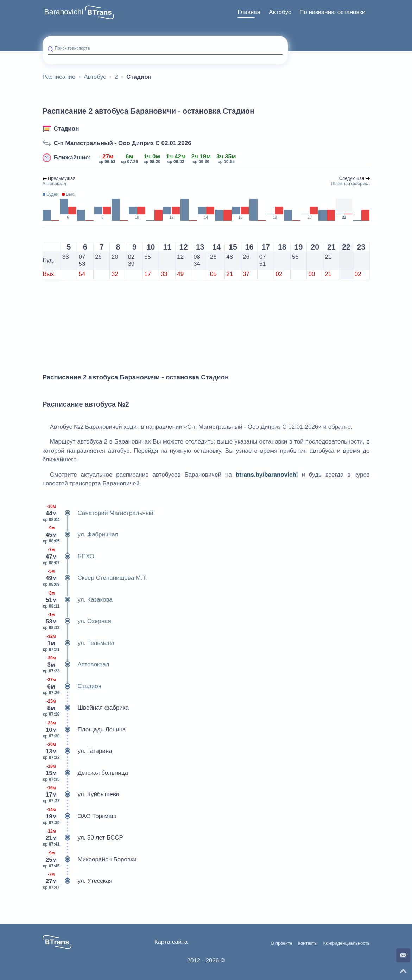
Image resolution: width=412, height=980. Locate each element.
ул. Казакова (78, 600)
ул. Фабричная (80, 535)
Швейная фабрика (86, 708)
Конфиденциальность (347, 943)
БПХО (68, 557)
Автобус (280, 12)
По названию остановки (332, 12)
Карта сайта (171, 942)
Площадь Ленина (84, 730)
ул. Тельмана (79, 643)
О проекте (281, 943)
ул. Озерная (77, 621)
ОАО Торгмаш (80, 816)
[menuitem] (249, 12)
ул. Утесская (78, 881)
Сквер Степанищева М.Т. (95, 578)
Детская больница (85, 773)
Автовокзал (76, 665)
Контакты (308, 943)
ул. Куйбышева (81, 794)
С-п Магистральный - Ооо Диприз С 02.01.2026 (123, 143)
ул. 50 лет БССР (83, 838)
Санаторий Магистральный (98, 513)
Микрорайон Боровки (90, 860)
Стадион (66, 129)
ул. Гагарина (77, 751)
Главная (249, 12)
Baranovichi (64, 12)
